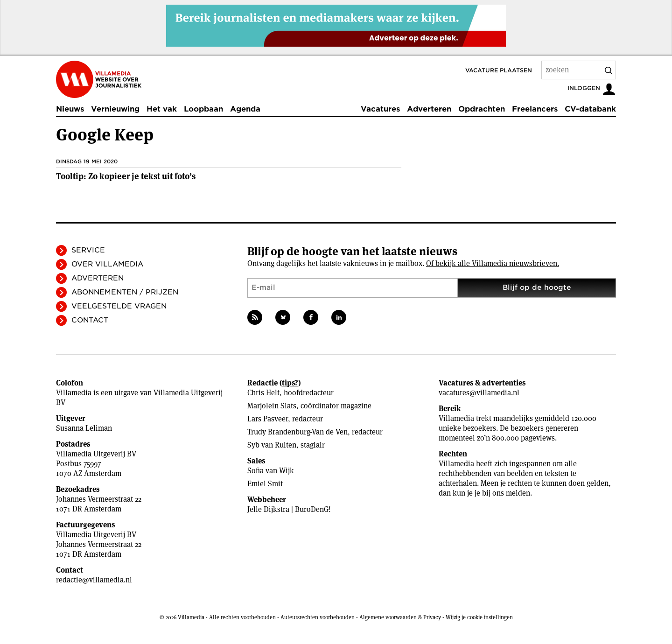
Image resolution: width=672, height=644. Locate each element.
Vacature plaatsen (499, 70)
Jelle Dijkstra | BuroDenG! (289, 509)
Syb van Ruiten (272, 445)
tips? (290, 383)
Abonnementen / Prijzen (125, 292)
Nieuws (70, 109)
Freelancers (535, 109)
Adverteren (429, 109)
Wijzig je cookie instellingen (479, 617)
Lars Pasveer (268, 419)
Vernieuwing (115, 109)
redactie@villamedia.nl (94, 580)
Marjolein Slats (272, 406)
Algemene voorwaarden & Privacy (400, 617)
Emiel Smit (265, 484)
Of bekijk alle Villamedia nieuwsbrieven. (493, 263)
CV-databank (590, 109)
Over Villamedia (107, 264)
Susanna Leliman (84, 428)
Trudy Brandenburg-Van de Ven (297, 432)
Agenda (245, 109)
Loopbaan (203, 109)
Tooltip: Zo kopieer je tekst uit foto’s (126, 176)
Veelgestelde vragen (119, 306)
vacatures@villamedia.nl (479, 393)
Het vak (162, 109)
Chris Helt (263, 393)
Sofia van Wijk (271, 471)
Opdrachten (482, 109)
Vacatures (380, 109)
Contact (90, 320)
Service (88, 250)
